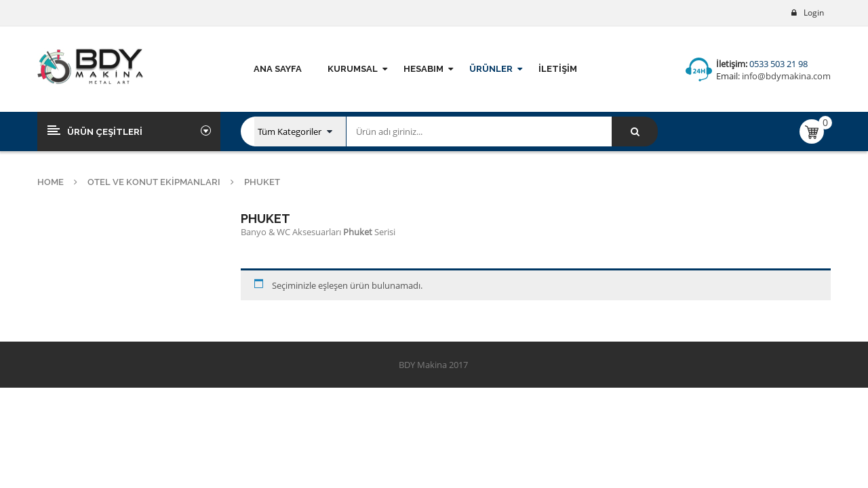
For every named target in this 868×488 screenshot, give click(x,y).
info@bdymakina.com (785, 76)
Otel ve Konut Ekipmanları (154, 182)
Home (51, 182)
